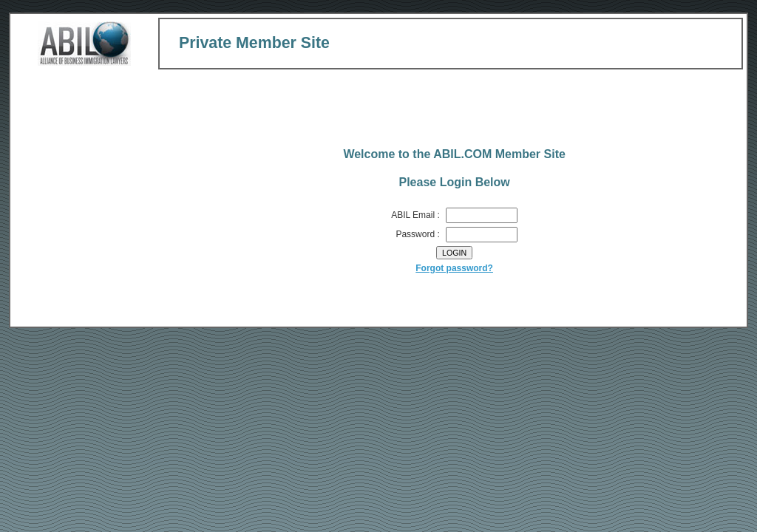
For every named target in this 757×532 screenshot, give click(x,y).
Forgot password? (454, 268)
